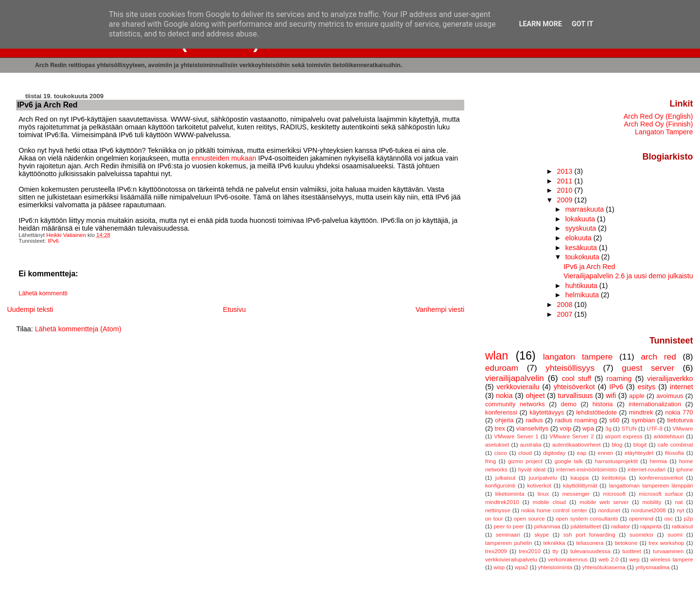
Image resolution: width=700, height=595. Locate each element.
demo (569, 404)
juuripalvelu (543, 478)
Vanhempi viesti (440, 309)
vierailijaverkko (670, 379)
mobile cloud (549, 502)
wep (634, 559)
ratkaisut (682, 526)
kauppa (579, 478)
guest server (648, 368)
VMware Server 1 (516, 436)
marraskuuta (586, 209)
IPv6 (53, 241)
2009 (566, 200)
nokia (504, 396)
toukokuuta (583, 257)
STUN (629, 429)
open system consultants (587, 519)
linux (543, 494)
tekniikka (554, 543)
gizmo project (525, 461)
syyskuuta (582, 228)
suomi (675, 535)
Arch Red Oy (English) (658, 116)
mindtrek (641, 412)
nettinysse (498, 510)
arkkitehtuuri (669, 436)
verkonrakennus (568, 559)
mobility (652, 502)
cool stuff (577, 379)
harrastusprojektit (616, 461)
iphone (685, 469)
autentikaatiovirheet (577, 445)
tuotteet (631, 551)
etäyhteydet (639, 453)
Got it (582, 24)
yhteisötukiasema (604, 567)
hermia (658, 461)
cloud (525, 453)
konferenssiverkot (661, 478)
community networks (515, 404)
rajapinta (651, 526)
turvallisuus (576, 396)
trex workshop (666, 543)
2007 (566, 314)
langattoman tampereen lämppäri (651, 486)
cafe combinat (675, 445)
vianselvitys (532, 428)
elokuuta (579, 238)
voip (565, 428)
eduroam (502, 368)
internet (682, 387)
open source (529, 519)
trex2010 (530, 551)
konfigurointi (500, 486)
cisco (501, 453)
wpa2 (522, 567)
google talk (569, 461)
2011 (566, 181)
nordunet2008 (648, 510)
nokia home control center (554, 510)
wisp (499, 567)
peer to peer (509, 526)
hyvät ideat (532, 469)
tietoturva (680, 420)
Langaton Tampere (664, 132)
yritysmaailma (652, 567)
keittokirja (614, 478)
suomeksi (641, 535)
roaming (619, 379)
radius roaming (576, 420)
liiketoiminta (509, 494)
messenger (576, 494)
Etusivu (235, 309)
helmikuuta (583, 295)
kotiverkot (539, 486)
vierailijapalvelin (515, 378)
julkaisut (506, 478)
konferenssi (501, 412)
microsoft (614, 494)
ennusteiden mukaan (224, 158)
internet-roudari (647, 469)
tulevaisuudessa (590, 551)
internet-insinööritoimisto (586, 469)
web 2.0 (608, 559)
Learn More (541, 24)
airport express (623, 436)
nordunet (609, 510)
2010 (566, 190)
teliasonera (590, 543)
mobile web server (604, 502)
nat (679, 502)
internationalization (655, 404)
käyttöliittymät (580, 486)
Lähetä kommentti (43, 293)
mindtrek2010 (502, 502)
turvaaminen (668, 551)
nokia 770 (679, 412)
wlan (497, 356)
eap (582, 453)
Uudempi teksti (30, 309)
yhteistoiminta (555, 567)
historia (603, 404)
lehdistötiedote (596, 412)
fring (490, 461)
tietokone (626, 543)
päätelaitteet (586, 526)
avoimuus (670, 396)
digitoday (554, 453)
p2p (688, 519)
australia (531, 445)
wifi (611, 396)
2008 (566, 305)
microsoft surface (661, 494)
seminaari (508, 535)
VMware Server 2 (571, 436)
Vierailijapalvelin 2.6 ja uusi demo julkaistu (628, 276)
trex (500, 428)
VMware (682, 429)
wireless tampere (672, 559)
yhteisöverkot (574, 387)
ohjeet (535, 396)
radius (534, 420)
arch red (658, 357)
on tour (494, 519)
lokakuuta (581, 219)
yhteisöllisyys (570, 368)
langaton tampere (578, 357)
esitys (646, 387)
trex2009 (496, 551)
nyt (680, 510)
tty (556, 551)
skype (542, 535)
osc (668, 519)
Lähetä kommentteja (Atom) (78, 329)
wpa (588, 428)
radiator (621, 526)
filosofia (674, 453)
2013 (566, 171)
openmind (641, 519)
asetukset (497, 445)
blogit (640, 445)
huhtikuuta (582, 286)
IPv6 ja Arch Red (589, 267)
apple (637, 396)
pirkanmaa (547, 526)
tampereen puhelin (509, 543)
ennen (605, 453)
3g (608, 429)
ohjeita (504, 420)
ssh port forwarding (589, 535)
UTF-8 (655, 429)
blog (617, 445)
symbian (643, 420)
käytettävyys (547, 412)
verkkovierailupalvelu (511, 559)
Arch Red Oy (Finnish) (659, 124)
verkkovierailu (518, 387)
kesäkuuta (582, 248)
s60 (614, 420)
